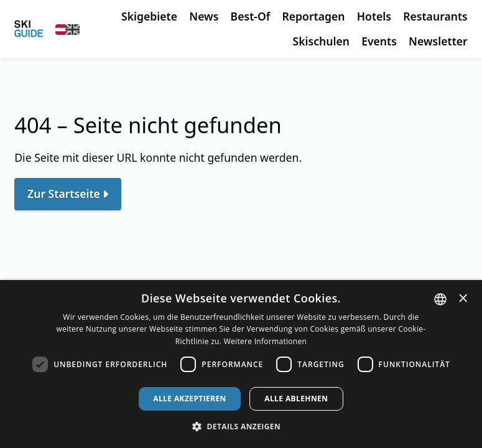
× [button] (463, 298)
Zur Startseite (64, 194)
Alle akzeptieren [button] (190, 399)
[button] (241, 427)
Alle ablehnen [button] (296, 399)
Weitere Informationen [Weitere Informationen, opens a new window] (266, 341)
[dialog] (241, 364)
